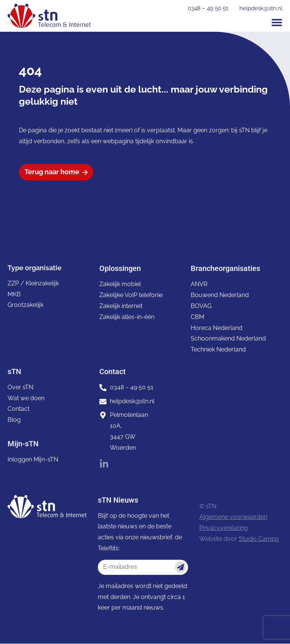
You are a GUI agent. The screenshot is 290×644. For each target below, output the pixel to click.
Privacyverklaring (224, 528)
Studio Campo (259, 539)
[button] (277, 22)
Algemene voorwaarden (233, 517)
